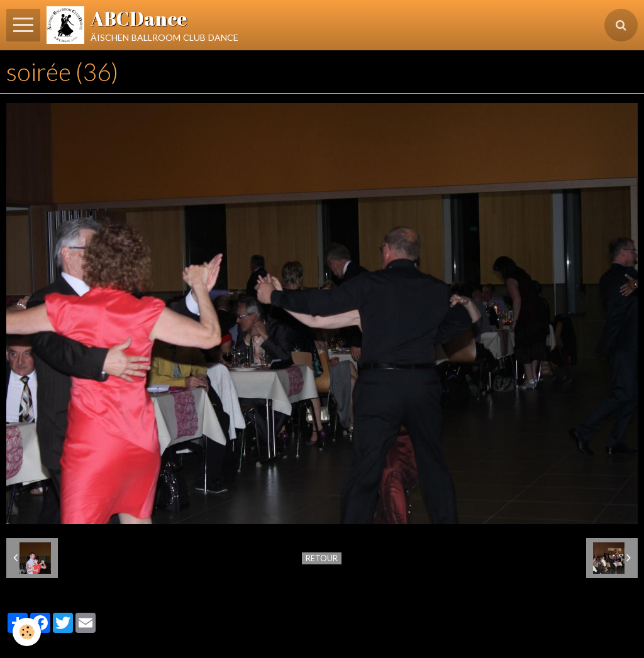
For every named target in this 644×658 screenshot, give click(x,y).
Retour (322, 558)
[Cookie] (27, 632)
